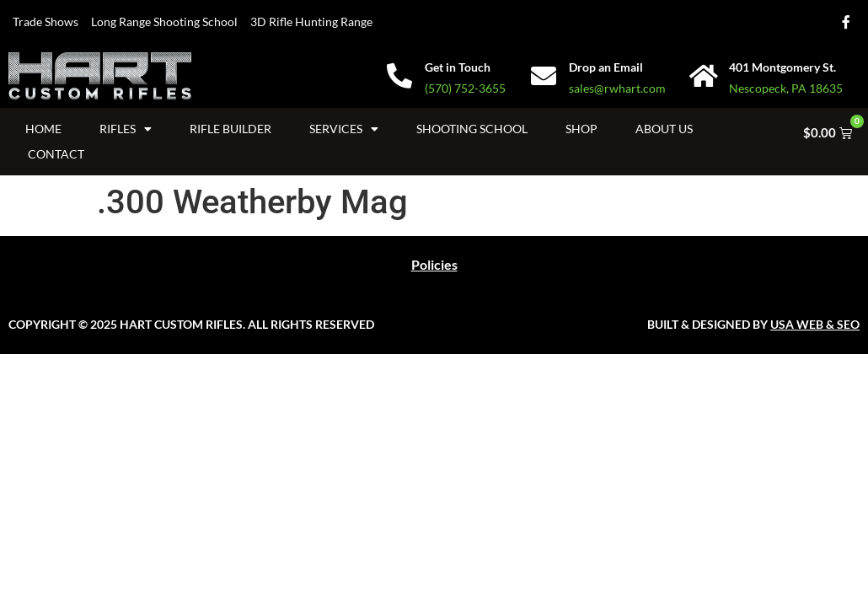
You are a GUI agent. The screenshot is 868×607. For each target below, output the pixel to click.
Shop (581, 129)
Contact (56, 154)
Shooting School (472, 129)
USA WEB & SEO (815, 324)
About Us (664, 129)
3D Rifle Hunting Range (311, 21)
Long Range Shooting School (164, 21)
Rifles (126, 129)
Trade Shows (46, 21)
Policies (434, 264)
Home (43, 129)
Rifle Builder (230, 129)
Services (344, 129)
